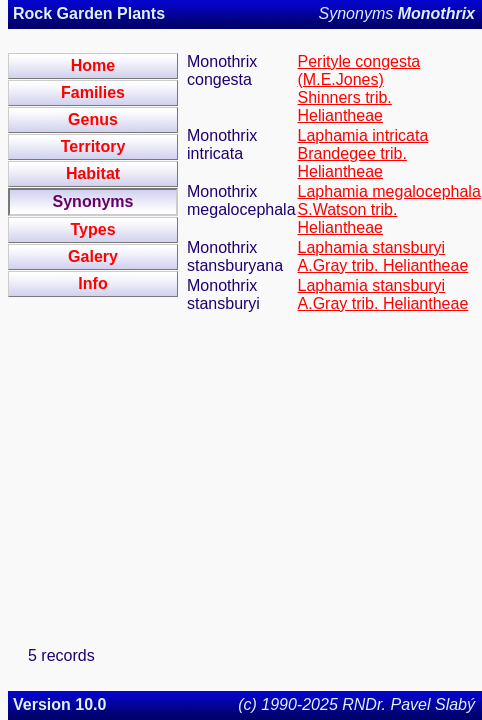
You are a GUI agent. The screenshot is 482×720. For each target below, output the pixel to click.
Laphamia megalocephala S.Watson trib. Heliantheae (389, 209)
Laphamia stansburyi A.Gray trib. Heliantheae (383, 256)
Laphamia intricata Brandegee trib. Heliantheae (363, 153)
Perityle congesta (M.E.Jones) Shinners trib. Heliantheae (359, 88)
